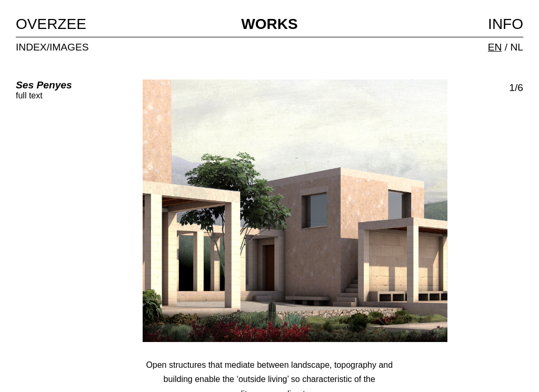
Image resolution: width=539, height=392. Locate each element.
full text (29, 96)
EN (495, 47)
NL (517, 47)
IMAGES (69, 47)
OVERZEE (51, 24)
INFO (506, 24)
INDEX (31, 47)
